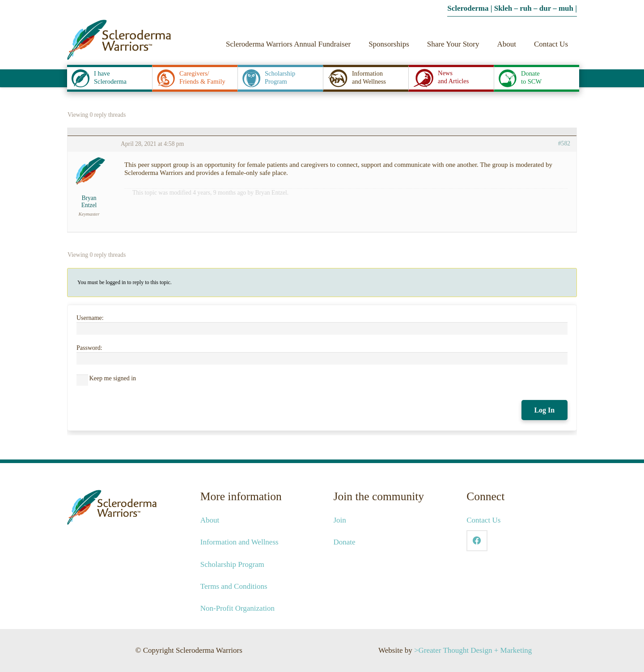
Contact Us (483, 520)
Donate (345, 542)
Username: (90, 318)
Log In (544, 410)
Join (340, 520)
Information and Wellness (239, 542)
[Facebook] (477, 541)
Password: (89, 348)
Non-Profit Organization (237, 608)
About (210, 520)
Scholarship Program (232, 564)
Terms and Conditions (234, 586)
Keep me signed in (113, 378)
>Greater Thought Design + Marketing (473, 650)
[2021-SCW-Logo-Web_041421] (119, 40)
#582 (564, 143)
